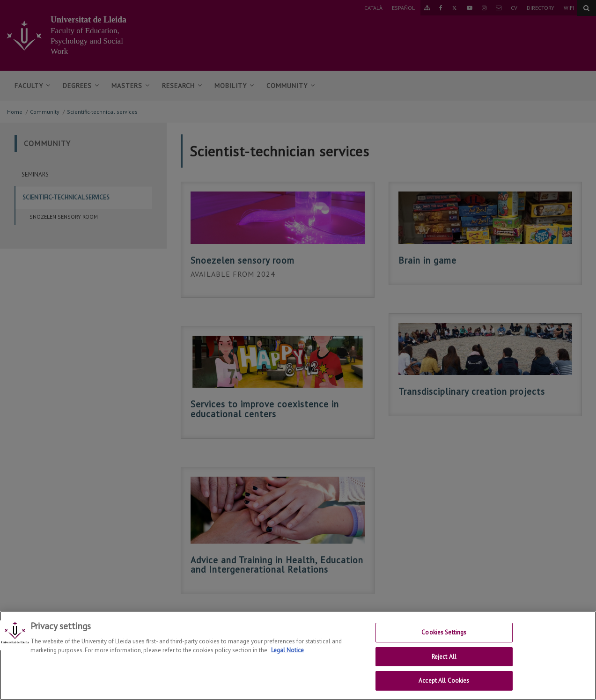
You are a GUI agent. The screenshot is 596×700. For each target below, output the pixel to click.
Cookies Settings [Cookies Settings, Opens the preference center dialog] (444, 640)
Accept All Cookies (444, 689)
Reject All (444, 665)
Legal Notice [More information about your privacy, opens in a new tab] (287, 658)
